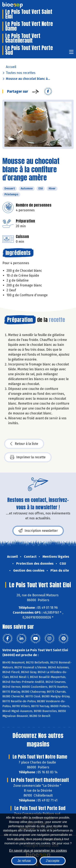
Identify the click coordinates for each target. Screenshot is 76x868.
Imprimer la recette (28, 457)
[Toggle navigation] (71, 53)
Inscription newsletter (38, 531)
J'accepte (53, 861)
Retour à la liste (24, 444)
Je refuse (24, 861)
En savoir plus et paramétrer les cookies (38, 851)
